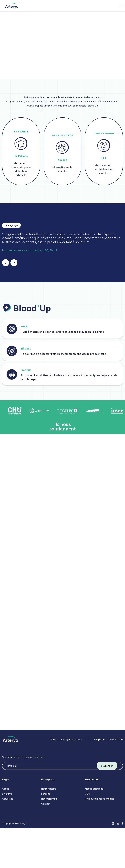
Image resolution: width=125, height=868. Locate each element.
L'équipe (46, 794)
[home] (59, 6)
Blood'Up (7, 794)
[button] (6, 263)
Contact (46, 804)
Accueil (6, 789)
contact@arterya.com (70, 739)
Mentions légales (94, 789)
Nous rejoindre (49, 799)
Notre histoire (49, 789)
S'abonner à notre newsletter (23, 757)
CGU (87, 794)
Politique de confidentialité (100, 799)
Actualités (8, 799)
